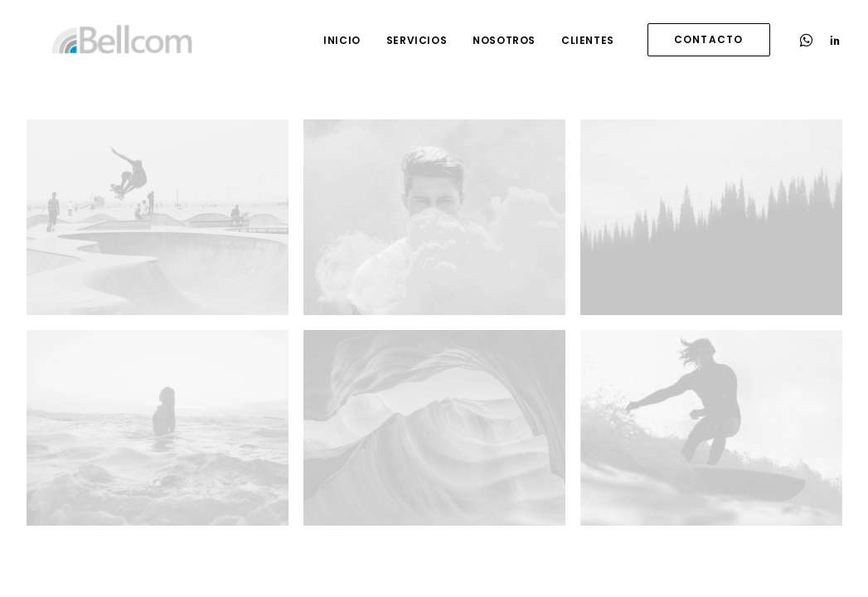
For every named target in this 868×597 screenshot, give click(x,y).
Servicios (417, 40)
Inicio (342, 40)
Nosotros (504, 40)
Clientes (588, 40)
